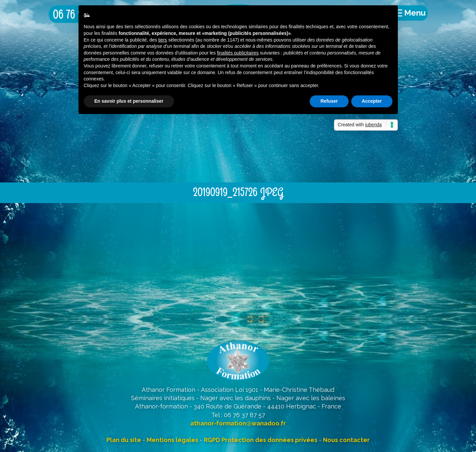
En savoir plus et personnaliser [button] (129, 101)
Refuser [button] (329, 101)
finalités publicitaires (238, 53)
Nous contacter (346, 440)
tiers (163, 40)
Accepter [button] (372, 101)
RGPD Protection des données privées (261, 440)
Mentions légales (172, 440)
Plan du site (124, 440)
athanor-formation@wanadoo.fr (238, 423)
